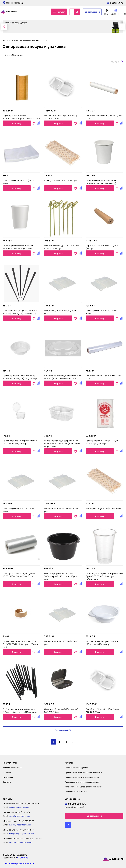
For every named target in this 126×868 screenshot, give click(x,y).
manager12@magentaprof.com (22, 834)
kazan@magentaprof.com (19, 816)
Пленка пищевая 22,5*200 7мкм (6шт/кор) (104, 377)
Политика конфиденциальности (18, 863)
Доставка (7, 772)
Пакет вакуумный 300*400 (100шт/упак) (61, 510)
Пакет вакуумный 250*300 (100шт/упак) (19, 510)
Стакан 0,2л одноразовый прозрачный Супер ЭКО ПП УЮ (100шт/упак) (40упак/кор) (104, 576)
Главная (6, 40)
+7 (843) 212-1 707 (22, 812)
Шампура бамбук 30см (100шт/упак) (103, 508)
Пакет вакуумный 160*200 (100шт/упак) (61, 312)
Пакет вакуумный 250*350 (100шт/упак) (61, 643)
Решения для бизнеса (12, 768)
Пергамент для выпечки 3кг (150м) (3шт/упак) (103, 247)
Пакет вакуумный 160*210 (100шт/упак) (19, 182)
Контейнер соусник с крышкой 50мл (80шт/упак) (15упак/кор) (20, 442)
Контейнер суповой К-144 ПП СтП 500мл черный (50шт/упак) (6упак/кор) (61, 576)
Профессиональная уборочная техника (82, 782)
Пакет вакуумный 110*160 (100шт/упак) (102, 312)
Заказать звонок (92, 12)
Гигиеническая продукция (76, 768)
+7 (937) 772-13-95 (34, 839)
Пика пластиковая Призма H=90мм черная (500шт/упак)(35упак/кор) (20, 312)
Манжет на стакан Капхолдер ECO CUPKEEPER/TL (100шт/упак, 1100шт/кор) (20, 644)
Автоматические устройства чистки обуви (83, 787)
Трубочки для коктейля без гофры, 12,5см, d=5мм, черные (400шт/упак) (20, 711)
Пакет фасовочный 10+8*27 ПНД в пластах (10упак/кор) (102, 442)
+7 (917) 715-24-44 (28, 830)
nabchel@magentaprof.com (20, 842)
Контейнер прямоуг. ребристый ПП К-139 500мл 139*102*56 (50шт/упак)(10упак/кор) (62, 444)
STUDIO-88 (23, 858)
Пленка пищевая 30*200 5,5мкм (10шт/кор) (104, 117)
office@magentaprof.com (19, 807)
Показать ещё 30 (63, 730)
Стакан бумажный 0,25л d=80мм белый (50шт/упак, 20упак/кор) (101, 182)
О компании (8, 777)
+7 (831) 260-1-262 (33, 803)
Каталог (15, 40)
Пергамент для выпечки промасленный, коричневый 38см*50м (21, 117)
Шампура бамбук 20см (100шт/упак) (62, 181)
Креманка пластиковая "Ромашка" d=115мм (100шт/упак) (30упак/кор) (20, 377)
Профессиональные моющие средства (82, 777)
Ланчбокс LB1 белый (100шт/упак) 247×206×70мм (61, 117)
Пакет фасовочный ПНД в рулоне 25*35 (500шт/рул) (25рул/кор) (19, 575)
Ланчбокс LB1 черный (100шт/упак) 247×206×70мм (61, 711)
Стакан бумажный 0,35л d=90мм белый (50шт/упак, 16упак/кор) (18, 247)
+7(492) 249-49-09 (26, 821)
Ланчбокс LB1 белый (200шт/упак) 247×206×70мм (102, 711)
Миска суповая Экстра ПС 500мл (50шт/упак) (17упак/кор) (102, 643)
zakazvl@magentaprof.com (20, 825)
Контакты (7, 782)
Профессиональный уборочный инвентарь (83, 772)
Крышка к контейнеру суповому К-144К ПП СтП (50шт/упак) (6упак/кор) (63, 377)
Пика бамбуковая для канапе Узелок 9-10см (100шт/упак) (62, 247)
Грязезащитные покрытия (76, 792)
